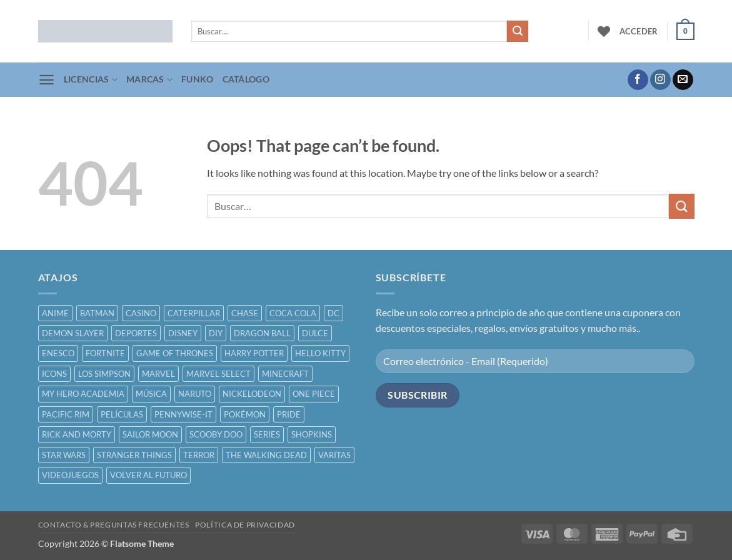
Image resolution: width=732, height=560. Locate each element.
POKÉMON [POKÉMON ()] (245, 414)
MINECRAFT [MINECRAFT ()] (285, 374)
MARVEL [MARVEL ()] (158, 374)
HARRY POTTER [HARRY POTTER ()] (254, 353)
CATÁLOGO (246, 79)
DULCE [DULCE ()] (315, 333)
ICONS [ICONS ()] (54, 374)
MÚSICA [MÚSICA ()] (151, 394)
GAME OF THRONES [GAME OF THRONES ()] (175, 353)
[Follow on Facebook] (638, 80)
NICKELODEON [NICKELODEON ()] (252, 394)
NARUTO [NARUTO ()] (195, 394)
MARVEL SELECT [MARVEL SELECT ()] (218, 374)
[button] (639, 31)
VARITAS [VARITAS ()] (334, 455)
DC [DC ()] (333, 313)
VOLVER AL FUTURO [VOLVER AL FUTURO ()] (148, 475)
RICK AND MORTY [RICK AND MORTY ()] (77, 434)
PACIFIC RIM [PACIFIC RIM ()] (66, 414)
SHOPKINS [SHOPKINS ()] (312, 434)
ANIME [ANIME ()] (55, 313)
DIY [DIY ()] (216, 333)
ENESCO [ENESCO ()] (58, 353)
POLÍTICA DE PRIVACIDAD (245, 525)
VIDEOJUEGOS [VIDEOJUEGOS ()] (70, 475)
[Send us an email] (683, 80)
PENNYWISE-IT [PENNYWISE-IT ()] (183, 414)
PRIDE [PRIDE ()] (289, 414)
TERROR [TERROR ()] (199, 455)
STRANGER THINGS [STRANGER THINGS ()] (134, 455)
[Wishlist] (604, 31)
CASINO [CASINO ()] (141, 313)
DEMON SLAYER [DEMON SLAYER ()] (73, 333)
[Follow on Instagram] (660, 80)
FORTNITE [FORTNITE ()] (105, 353)
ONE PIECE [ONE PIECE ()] (314, 394)
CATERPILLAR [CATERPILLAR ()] (194, 313)
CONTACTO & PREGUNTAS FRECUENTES (114, 525)
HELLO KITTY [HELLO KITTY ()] (320, 353)
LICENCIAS (91, 80)
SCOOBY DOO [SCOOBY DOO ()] (216, 434)
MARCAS (149, 80)
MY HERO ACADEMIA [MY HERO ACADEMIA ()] (83, 394)
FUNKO (197, 79)
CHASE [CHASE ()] (245, 313)
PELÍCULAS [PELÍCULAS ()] (122, 414)
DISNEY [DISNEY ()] (183, 333)
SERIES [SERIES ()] (267, 434)
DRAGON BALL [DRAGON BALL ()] (262, 333)
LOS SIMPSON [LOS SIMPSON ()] (104, 374)
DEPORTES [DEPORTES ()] (136, 333)
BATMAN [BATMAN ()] (97, 313)
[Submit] (518, 31)
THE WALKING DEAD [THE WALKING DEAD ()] (266, 455)
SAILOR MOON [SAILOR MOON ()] (150, 434)
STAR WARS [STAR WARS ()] (64, 455)
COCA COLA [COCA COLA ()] (293, 313)
